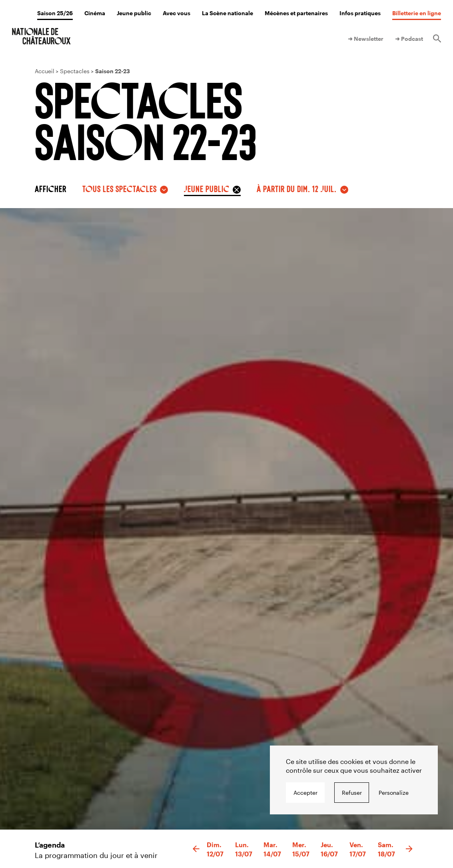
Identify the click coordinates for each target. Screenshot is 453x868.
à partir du (297, 188)
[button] (196, 849)
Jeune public (134, 13)
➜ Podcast (409, 39)
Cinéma (95, 13)
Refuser (352, 793)
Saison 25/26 (55, 13)
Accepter (305, 793)
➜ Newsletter (366, 39)
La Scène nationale (227, 13)
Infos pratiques (360, 13)
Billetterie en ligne (417, 13)
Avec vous (177, 13)
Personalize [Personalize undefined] (394, 793)
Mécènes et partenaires (296, 13)
